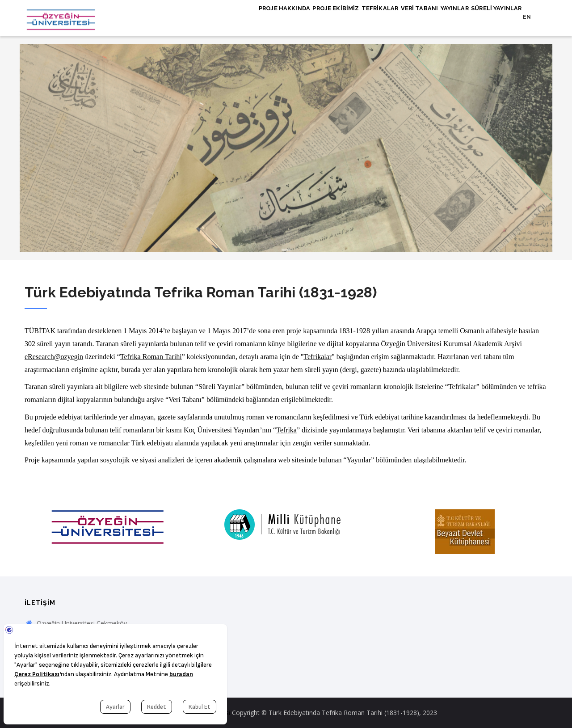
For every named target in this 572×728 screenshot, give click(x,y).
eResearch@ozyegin (54, 357)
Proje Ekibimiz (307, 17)
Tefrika (286, 430)
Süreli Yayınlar (493, 17)
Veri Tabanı (402, 17)
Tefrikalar (357, 17)
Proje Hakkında (250, 17)
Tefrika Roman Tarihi (151, 357)
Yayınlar (444, 17)
